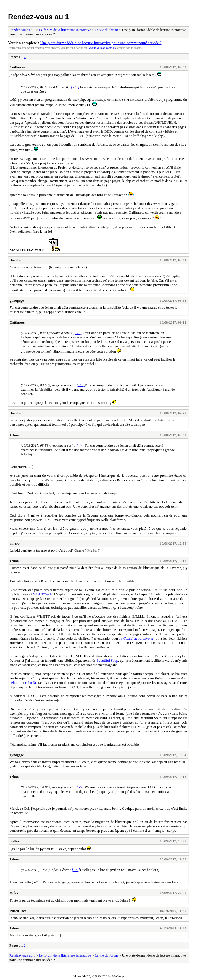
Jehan (14, 435)
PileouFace (18, 911)
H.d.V (14, 893)
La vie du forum (107, 30)
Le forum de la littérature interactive (65, 30)
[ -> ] (75, 87)
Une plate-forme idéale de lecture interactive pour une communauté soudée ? (101, 43)
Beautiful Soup (107, 660)
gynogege (17, 300)
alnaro (15, 543)
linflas (14, 841)
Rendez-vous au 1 (38, 17)
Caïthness (17, 67)
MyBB (86, 976)
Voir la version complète (103, 48)
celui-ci (15, 683)
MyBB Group (116, 976)
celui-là (30, 683)
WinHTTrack (43, 594)
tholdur (15, 260)
